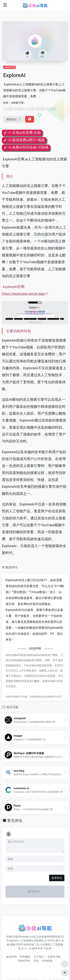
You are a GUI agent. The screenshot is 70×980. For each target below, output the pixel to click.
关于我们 (39, 957)
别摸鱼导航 (54, 957)
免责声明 (11, 957)
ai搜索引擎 (9, 67)
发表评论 (57, 878)
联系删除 (25, 957)
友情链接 (47, 961)
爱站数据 (19, 592)
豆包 (36, 961)
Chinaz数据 (38, 592)
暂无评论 (15, 821)
